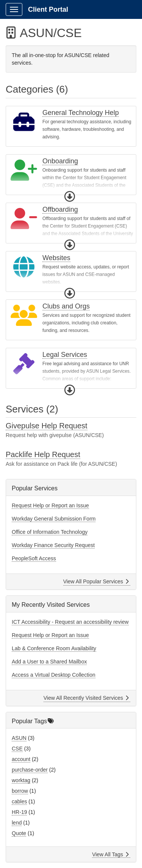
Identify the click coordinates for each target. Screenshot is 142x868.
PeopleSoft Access (34, 558)
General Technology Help (81, 113)
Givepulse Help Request (47, 426)
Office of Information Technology (50, 532)
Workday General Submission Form (54, 519)
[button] (70, 197)
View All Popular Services (96, 581)
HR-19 (19, 812)
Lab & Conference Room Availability (54, 648)
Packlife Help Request (43, 454)
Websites (56, 258)
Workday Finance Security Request (53, 545)
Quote (19, 833)
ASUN (19, 738)
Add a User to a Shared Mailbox (49, 662)
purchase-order (30, 770)
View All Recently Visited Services (86, 698)
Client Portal (48, 9)
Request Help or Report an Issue (50, 505)
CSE (17, 749)
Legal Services (65, 355)
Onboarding (60, 161)
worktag (21, 780)
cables (19, 801)
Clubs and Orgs (66, 306)
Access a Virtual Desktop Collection (54, 675)
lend (17, 823)
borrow (20, 791)
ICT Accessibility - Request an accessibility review (70, 622)
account (21, 759)
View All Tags (110, 854)
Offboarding (60, 209)
